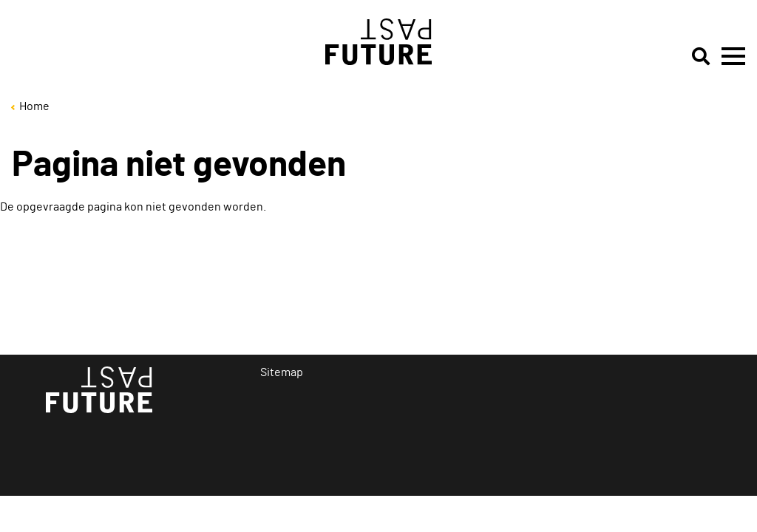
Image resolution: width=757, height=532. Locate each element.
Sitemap (282, 372)
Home (34, 106)
